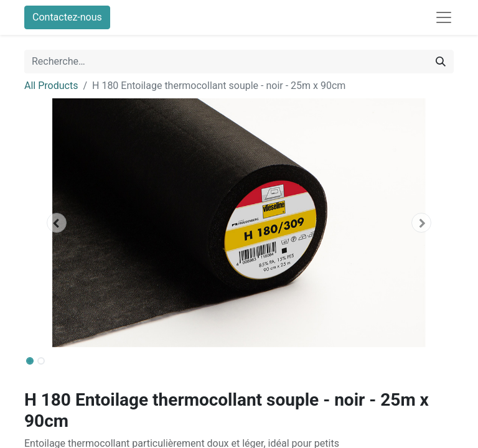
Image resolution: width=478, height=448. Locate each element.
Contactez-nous (67, 17)
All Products (51, 86)
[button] (57, 223)
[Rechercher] (441, 62)
